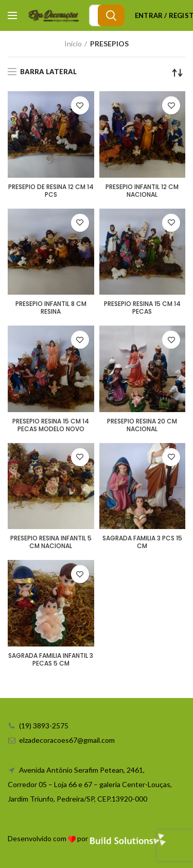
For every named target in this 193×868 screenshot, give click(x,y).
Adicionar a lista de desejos (80, 105)
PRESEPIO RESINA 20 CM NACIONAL (142, 425)
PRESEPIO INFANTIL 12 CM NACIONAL (142, 191)
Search (111, 15)
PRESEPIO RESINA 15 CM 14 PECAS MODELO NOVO (51, 425)
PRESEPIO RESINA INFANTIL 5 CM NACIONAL (51, 542)
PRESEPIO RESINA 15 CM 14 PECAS (142, 308)
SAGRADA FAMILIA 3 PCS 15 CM (142, 542)
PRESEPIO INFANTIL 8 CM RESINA (51, 308)
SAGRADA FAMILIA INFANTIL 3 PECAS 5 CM (51, 659)
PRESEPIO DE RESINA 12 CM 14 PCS (51, 191)
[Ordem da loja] (178, 73)
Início (73, 44)
